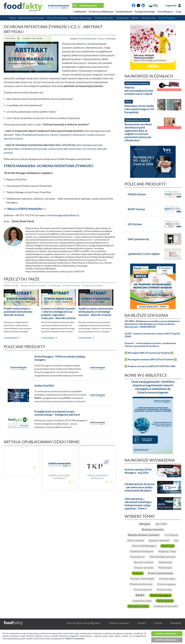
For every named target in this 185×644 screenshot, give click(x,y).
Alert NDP (162, 524)
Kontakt (142, 629)
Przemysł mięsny (167, 584)
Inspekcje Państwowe (141, 557)
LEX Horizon (135, 224)
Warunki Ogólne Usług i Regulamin (84, 629)
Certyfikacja (54, 285)
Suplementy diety (142, 607)
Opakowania (122, 18)
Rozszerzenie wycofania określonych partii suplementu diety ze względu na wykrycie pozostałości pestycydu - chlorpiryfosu (139, 132)
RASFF (139, 601)
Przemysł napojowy (167, 590)
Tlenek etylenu (165, 607)
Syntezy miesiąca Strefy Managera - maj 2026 (138, 471)
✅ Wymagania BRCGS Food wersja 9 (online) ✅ (149, 353)
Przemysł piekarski (142, 595)
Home (12, 18)
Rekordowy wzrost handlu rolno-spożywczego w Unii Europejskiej (139, 109)
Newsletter (176, 629)
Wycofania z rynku (138, 612)
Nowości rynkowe (71, 285)
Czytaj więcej (10, 338)
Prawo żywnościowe (92, 285)
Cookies (158, 629)
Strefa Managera (167, 18)
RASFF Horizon (136, 209)
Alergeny (144, 524)
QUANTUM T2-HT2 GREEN (144, 254)
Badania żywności (153, 529)
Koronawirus (137, 562)
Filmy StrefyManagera (144, 551)
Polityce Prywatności (75, 638)
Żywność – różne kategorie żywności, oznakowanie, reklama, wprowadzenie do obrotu (150, 345)
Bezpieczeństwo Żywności (31, 18)
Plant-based (165, 573)
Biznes (135, 18)
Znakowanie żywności (166, 612)
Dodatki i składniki (148, 546)
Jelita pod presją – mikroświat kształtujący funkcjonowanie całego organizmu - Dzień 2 (138, 504)
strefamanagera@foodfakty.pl (63, 215)
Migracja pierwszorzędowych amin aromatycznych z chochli (139, 91)
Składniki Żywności (104, 18)
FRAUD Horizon (137, 194)
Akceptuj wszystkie (166, 634)
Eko (166, 546)
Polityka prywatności (119, 629)
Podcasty (137, 579)
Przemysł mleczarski (140, 590)
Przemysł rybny (165, 595)
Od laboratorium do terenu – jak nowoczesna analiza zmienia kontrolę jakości (140, 487)
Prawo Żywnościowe (57, 18)
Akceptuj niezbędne (166, 640)
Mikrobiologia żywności (163, 562)
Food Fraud (168, 551)
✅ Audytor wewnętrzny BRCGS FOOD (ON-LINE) (150, 366)
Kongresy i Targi (167, 557)
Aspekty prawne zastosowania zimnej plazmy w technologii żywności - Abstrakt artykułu (96, 312)
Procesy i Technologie (81, 18)
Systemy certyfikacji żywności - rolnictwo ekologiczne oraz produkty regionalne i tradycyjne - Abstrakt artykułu (58, 313)
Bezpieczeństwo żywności (34, 285)
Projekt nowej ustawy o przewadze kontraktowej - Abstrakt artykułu (19, 312)
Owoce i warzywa (144, 573)
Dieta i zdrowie (162, 540)
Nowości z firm (148, 18)
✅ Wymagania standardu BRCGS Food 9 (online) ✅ (151, 359)
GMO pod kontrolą (138, 239)
